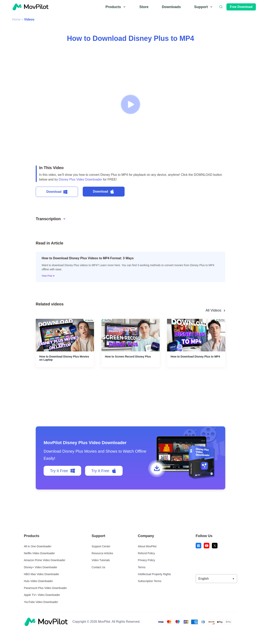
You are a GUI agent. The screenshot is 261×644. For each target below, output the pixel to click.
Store (144, 7)
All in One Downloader (38, 546)
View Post (47, 276)
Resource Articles (102, 553)
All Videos (213, 310)
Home (16, 19)
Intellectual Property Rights (154, 574)
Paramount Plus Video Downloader (45, 588)
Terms (142, 567)
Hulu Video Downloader (38, 581)
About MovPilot (147, 546)
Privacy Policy (146, 560)
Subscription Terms (150, 581)
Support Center (101, 546)
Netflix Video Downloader (39, 553)
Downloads (171, 7)
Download (57, 192)
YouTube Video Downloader (41, 602)
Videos (29, 19)
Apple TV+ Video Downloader (42, 595)
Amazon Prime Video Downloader (45, 560)
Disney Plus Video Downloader (80, 179)
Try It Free (62, 471)
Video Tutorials (101, 560)
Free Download (241, 7)
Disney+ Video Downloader (41, 567)
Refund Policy (146, 553)
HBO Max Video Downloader (42, 574)
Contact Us (98, 567)
